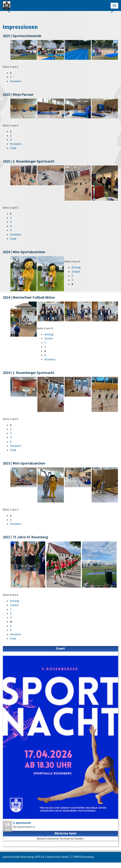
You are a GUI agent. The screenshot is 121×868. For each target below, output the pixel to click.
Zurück (76, 271)
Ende (13, 148)
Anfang (76, 267)
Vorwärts (16, 81)
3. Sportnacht (22, 823)
